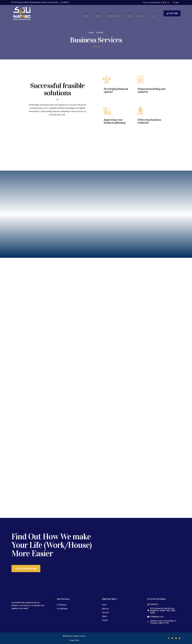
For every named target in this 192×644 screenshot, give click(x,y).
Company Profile (113, 13)
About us (97, 13)
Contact (141, 13)
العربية (152, 13)
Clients (105, 616)
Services (128, 13)
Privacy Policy (74, 640)
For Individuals (62, 609)
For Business (62, 605)
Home (85, 13)
